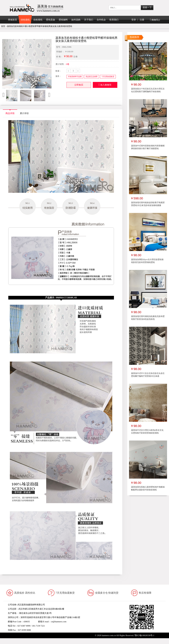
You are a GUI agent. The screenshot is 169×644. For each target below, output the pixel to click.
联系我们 (114, 20)
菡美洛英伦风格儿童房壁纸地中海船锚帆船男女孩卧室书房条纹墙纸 (148, 488)
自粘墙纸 (38, 20)
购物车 (155, 20)
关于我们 (89, 20)
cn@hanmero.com (59, 622)
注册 (142, 20)
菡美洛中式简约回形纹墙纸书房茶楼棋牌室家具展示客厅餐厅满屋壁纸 (148, 147)
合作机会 (101, 20)
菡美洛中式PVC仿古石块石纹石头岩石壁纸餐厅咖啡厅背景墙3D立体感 (148, 375)
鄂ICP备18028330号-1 (144, 635)
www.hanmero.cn (29, 634)
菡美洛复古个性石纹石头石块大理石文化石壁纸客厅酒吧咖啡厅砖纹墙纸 (148, 90)
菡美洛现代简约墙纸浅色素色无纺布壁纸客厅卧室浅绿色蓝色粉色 (148, 318)
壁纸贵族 (51, 20)
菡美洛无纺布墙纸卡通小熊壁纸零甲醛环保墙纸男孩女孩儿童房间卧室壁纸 (40, 26)
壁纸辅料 (63, 20)
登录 (134, 20)
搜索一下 (147, 7)
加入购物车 (105, 85)
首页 (3, 26)
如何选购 (76, 20)
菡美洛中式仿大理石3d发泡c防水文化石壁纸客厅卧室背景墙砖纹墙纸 (147, 432)
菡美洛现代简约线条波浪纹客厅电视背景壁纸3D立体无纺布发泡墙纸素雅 (148, 204)
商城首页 (13, 20)
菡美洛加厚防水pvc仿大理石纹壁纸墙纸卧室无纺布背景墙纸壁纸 (147, 261)
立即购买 (79, 85)
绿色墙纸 (25, 20)
